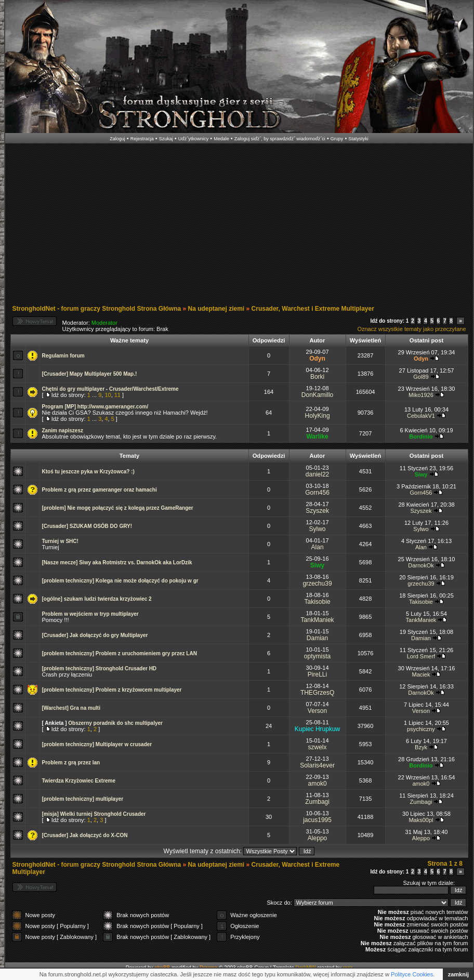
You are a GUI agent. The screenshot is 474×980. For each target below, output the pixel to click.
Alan (318, 547)
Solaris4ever (317, 765)
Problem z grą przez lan (71, 763)
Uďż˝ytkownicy (194, 139)
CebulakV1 (421, 416)
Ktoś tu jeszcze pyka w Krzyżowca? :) (88, 472)
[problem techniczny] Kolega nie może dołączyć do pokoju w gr (120, 581)
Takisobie (318, 602)
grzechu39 (318, 584)
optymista (317, 656)
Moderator (104, 323)
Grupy (337, 139)
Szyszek (317, 511)
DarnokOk (421, 565)
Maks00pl (421, 820)
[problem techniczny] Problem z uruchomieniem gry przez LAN (120, 653)
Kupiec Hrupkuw (317, 729)
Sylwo (318, 529)
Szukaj (166, 139)
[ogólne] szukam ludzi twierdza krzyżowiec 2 (97, 599)
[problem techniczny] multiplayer (83, 799)
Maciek (421, 674)
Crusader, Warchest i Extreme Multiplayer (313, 309)
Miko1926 (421, 395)
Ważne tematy (129, 340)
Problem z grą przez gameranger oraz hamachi (100, 490)
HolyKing (318, 416)
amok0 (318, 784)
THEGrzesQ (317, 693)
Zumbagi (317, 802)
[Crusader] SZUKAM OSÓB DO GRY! (87, 526)
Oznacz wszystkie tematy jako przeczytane (411, 329)
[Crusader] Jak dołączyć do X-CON (85, 835)
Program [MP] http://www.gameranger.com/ (95, 407)
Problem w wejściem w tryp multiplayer (90, 614)
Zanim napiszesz (63, 431)
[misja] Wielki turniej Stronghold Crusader (94, 814)
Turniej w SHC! (60, 541)
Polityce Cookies (412, 974)
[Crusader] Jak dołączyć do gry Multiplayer (95, 635)
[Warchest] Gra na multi (71, 708)
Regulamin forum (63, 356)
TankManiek (318, 620)
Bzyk (421, 747)
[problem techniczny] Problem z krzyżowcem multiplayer (112, 690)
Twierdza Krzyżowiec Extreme (79, 781)
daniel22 (317, 474)
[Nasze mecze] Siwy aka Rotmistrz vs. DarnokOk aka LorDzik (117, 562)
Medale (221, 139)
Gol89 (421, 377)
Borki (317, 377)
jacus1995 (317, 820)
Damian (317, 638)
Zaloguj (117, 139)
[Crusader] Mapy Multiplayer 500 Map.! (90, 374)
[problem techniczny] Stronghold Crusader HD (100, 668)
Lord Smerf (421, 656)
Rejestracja (142, 139)
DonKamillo (317, 395)
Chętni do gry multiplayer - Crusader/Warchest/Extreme (110, 389)
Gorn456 (317, 493)
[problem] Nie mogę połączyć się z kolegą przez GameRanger (118, 508)
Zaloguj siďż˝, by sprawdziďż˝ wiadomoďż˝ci (280, 139)
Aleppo (317, 838)
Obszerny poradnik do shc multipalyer (115, 723)
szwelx (318, 747)
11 (117, 395)
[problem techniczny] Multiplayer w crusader (97, 744)
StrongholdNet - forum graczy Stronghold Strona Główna (97, 309)
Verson (317, 711)
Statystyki (358, 139)
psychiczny (421, 729)
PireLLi (317, 674)
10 (108, 395)
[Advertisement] (222, 225)
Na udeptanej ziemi (216, 309)
